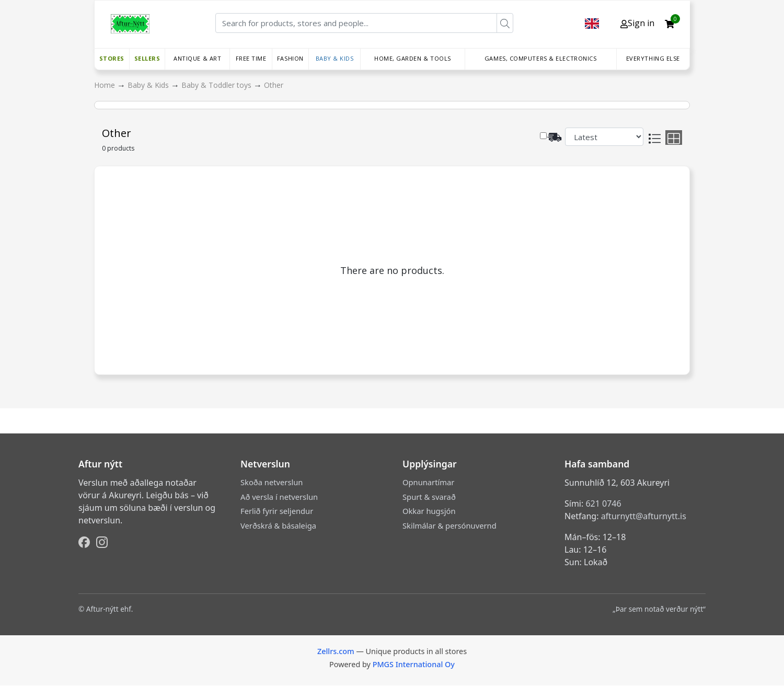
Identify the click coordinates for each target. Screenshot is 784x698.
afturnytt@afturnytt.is (644, 516)
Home (106, 85)
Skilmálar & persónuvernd (449, 525)
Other (274, 85)
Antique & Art (197, 58)
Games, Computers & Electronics (541, 58)
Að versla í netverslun (279, 497)
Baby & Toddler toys (217, 85)
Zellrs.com (336, 651)
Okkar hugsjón (429, 511)
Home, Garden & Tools (413, 58)
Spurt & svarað (429, 497)
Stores (112, 58)
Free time (251, 58)
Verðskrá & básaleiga (278, 525)
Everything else (653, 58)
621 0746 (603, 504)
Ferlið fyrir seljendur (277, 511)
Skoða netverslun (272, 482)
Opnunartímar (428, 482)
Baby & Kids (335, 58)
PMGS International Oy (414, 664)
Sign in (637, 23)
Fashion (290, 58)
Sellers (147, 58)
